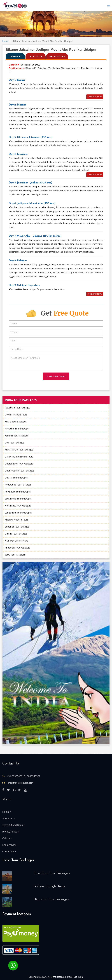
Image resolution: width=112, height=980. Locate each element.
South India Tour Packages (18, 499)
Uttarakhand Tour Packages (19, 464)
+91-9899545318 (16, 776)
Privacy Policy (11, 832)
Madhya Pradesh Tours (16, 520)
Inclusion (36, 56)
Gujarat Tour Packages (16, 478)
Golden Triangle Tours (16, 415)
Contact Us (9, 851)
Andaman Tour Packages (17, 548)
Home (6, 41)
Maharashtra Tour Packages (19, 450)
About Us (8, 818)
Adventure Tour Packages (18, 492)
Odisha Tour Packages (16, 534)
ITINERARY (15, 56)
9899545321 (34, 776)
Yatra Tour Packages (15, 555)
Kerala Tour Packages (16, 422)
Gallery (7, 838)
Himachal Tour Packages (17, 429)
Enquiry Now (10, 845)
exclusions (57, 56)
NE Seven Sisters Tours (16, 541)
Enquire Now (95, 97)
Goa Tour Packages (14, 443)
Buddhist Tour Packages (17, 527)
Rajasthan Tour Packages (17, 408)
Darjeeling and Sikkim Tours (19, 457)
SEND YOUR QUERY (56, 376)
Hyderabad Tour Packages (18, 485)
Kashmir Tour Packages (17, 436)
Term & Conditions (14, 825)
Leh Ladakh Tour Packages (18, 513)
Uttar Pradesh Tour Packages (20, 471)
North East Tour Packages (18, 506)
